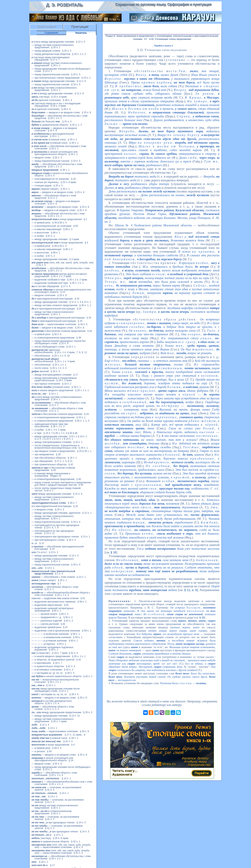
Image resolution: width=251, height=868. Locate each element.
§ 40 (70, 433)
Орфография (46, 27)
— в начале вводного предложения (51, 656)
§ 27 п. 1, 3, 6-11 (64, 461)
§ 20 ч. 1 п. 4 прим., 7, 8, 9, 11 (71, 352)
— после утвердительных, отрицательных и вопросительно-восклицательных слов (55, 447)
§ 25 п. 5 (67, 51)
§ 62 (66, 605)
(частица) (40, 97)
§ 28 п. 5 (70, 673)
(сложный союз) (49, 140)
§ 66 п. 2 (68, 229)
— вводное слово (41, 158)
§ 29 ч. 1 (44, 862)
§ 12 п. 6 (81, 81)
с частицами (50, 694)
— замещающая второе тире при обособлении (50, 425)
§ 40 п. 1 (49, 491)
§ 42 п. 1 (88, 676)
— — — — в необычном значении (50, 634)
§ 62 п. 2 (69, 621)
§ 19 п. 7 (58, 663)
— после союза (40, 368)
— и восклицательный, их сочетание (51, 226)
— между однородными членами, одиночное (56, 513)
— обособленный (41, 365)
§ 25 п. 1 (65, 189)
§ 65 (76, 226)
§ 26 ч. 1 (65, 170)
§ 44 (90, 331)
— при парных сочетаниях (46, 384)
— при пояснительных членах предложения (55, 78)
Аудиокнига (122, 774)
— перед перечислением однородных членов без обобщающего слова (59, 342)
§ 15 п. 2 (48, 71)
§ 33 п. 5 (76, 74)
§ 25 (73, 179)
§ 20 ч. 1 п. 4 (62, 595)
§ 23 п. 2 (54, 552)
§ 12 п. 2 (49, 439)
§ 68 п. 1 (56, 233)
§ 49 (54, 223)
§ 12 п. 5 (80, 42)
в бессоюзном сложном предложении (59, 331)
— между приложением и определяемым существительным (54, 379)
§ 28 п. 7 (72, 503)
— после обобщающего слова (48, 347)
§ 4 (73, 745)
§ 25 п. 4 (50, 176)
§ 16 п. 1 (78, 442)
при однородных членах (53, 823)
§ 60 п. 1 (73, 641)
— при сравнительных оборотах (49, 464)
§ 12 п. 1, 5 (75, 302)
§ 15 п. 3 (64, 343)
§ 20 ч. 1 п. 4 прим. (65, 361)
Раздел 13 (55, 476)
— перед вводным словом (46, 51)
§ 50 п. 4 (62, 223)
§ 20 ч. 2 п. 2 (55, 118)
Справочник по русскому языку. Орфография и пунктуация (163, 4)
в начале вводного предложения (52, 390)
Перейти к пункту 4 (163, 46)
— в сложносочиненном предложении (52, 421)
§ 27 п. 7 (55, 60)
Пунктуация (80, 27)
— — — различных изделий (47, 621)
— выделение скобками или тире (50, 283)
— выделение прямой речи (46, 627)
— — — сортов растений (45, 624)
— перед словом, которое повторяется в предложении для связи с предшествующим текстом (61, 484)
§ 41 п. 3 (70, 666)
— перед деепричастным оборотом (51, 54)
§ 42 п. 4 (73, 653)
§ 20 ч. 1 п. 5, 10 (61, 356)
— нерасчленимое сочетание (54, 324)
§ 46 (75, 433)
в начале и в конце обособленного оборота (60, 174)
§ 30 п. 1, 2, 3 (82, 421)
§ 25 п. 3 (57, 158)
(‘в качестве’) (41, 653)
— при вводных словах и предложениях (53, 451)
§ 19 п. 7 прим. (60, 653)
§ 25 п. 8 (86, 112)
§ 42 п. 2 (69, 670)
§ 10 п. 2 (67, 384)
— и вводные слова (42, 510)
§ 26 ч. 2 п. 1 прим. (56, 430)
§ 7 (59, 584)
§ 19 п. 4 (55, 371)
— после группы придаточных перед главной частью (56, 489)
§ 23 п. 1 (86, 78)
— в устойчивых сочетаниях (47, 670)
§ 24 (63, 292)
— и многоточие (40, 233)
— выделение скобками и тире (48, 280)
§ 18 (113, 552)
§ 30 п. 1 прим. (59, 721)
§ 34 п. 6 (83, 324)
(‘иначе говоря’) (44, 580)
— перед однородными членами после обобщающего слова (61, 70)
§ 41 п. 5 (41, 265)
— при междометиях (43, 454)
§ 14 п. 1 (54, 394)
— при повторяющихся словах (48, 540)
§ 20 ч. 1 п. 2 (79, 54)
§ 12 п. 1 (87, 513)
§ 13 (42, 543)
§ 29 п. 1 (83, 448)
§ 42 (71, 464)
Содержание (51, 33)
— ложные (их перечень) (45, 182)
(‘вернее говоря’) (45, 189)
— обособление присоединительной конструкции (58, 548)
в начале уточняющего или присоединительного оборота (55, 153)
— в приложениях (41, 663)
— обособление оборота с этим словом (55, 588)
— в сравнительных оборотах (48, 666)
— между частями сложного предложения (55, 305)
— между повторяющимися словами (51, 375)
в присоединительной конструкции (52, 299)
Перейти (202, 773)
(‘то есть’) (39, 552)
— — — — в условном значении (49, 641)
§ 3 (86, 243)
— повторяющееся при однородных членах (55, 537)
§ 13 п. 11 (49, 533)
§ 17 (76, 375)
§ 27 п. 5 (66, 286)
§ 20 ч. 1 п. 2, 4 (59, 368)
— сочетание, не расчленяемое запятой (56, 789)
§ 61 (83, 598)
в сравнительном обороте (50, 125)
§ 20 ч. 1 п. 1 (59, 365)
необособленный (45, 360)
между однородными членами (53, 81)
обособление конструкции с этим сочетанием (59, 147)
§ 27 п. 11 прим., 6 (75, 735)
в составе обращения (45, 286)
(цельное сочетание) (46, 100)
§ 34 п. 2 (72, 140)
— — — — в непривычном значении (51, 637)
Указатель (81, 33)
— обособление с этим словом (53, 577)
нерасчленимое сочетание (61, 846)
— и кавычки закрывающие (46, 229)
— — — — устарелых (43, 644)
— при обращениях (42, 461)
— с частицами (47, 673)
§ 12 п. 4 (74, 556)
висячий (40, 371)
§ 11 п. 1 (39, 439)
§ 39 (79, 338)
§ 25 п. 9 (52, 131)
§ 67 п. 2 (50, 236)
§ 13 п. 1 (86, 302)
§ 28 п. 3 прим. (59, 106)
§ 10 (202, 618)
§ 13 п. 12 (75, 716)
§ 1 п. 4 (59, 574)
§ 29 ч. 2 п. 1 (54, 682)
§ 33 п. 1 (81, 417)
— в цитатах (38, 751)
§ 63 (63, 624)
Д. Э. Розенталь (64, 5)
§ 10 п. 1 (82, 436)
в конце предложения (57, 219)
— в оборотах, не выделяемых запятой (53, 660)
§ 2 (85, 219)
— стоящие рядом (41, 186)
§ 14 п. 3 (81, 823)
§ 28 (58, 454)
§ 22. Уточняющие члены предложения (170, 39)
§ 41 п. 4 (67, 122)
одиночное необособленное (46, 351)
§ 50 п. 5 (57, 748)
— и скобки (38, 236)
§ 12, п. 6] (191, 590)
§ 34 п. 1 (74, 143)
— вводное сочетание (44, 295)
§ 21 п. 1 (53, 198)
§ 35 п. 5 (88, 712)
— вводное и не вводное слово (56, 112)
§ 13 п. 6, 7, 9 (51, 528)
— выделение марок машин (47, 605)
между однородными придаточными (56, 712)
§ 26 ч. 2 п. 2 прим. (61, 276)
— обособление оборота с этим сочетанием (59, 404)
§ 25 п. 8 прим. (59, 97)
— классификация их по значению (50, 179)
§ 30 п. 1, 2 (85, 305)
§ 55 (49, 751)
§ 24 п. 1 (54, 136)
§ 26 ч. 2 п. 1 (77, 283)
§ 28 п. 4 (67, 100)
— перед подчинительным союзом (50, 74)
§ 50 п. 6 (57, 334)
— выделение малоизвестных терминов (54, 602)
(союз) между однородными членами (53, 42)
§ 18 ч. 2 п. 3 (58, 426)
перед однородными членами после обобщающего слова (56, 690)
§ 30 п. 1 (56, 47)
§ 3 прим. (74, 239)
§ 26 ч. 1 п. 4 (60, 433)
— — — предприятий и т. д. (46, 617)
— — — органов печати (44, 614)
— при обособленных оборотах (49, 458)
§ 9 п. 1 (73, 436)
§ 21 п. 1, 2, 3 (52, 709)
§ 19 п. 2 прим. (64, 380)
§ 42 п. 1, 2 (76, 125)
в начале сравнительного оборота (56, 676)
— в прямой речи (41, 223)
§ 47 (65, 627)
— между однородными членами (50, 239)
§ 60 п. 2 (56, 611)
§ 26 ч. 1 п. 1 (82, 390)
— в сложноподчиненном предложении (53, 338)
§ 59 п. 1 (82, 602)
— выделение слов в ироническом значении (56, 631)
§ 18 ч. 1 (72, 458)
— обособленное (41, 356)
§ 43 (87, 414)
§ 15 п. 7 (48, 433)
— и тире (37, 433)
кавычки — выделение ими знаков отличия (55, 598)
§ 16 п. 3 (71, 540)
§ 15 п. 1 (71, 347)
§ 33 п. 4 (76, 522)
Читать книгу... (125, 771)
